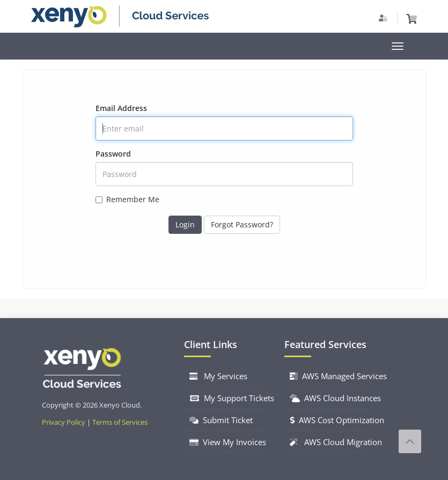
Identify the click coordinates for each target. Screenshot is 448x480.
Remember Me (127, 199)
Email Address (121, 108)
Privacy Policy (64, 422)
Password (113, 154)
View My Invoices (228, 442)
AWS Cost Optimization (329, 420)
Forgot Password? (242, 224)
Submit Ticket (221, 420)
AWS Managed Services (329, 376)
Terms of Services (120, 422)
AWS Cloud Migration (329, 442)
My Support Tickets (229, 398)
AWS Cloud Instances (329, 398)
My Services (218, 376)
